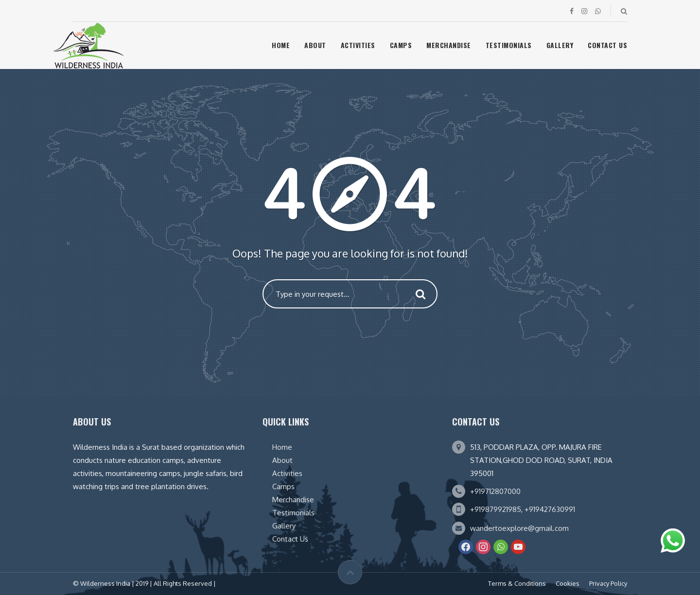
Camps (401, 45)
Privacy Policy (608, 583)
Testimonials (509, 45)
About (315, 45)
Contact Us (607, 45)
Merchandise (449, 45)
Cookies (568, 583)
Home (281, 45)
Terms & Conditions (517, 583)
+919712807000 (495, 491)
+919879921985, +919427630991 (523, 509)
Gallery (560, 45)
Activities (358, 45)
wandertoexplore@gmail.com (519, 528)
